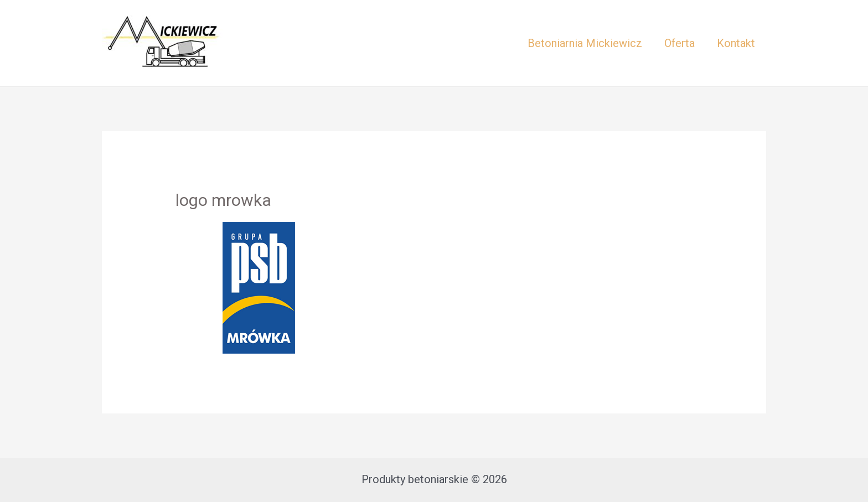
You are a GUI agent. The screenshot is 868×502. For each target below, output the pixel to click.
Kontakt (736, 43)
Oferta (680, 43)
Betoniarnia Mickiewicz (585, 43)
